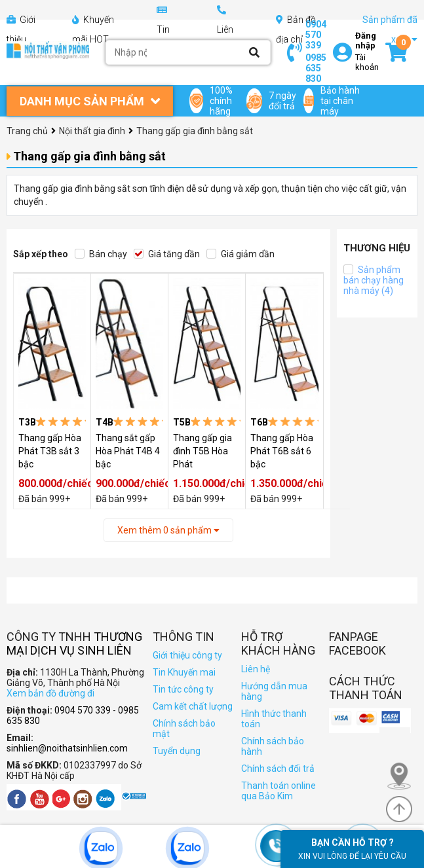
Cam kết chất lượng (193, 706)
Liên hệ (256, 669)
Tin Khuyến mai (184, 672)
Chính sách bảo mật (184, 729)
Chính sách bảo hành (273, 746)
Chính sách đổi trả (278, 769)
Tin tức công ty (183, 689)
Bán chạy (101, 254)
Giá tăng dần (167, 254)
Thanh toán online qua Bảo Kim (279, 791)
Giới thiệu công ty (187, 655)
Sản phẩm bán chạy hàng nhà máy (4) (374, 280)
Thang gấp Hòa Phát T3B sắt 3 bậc (50, 451)
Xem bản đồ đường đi (50, 693)
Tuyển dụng (177, 751)
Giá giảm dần (241, 254)
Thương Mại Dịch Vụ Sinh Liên (74, 643)
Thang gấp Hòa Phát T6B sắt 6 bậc (282, 451)
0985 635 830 (316, 68)
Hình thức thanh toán (274, 719)
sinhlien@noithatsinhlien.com (67, 748)
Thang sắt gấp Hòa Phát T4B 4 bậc (128, 451)
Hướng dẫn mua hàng (274, 691)
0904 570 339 (316, 35)
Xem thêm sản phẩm (168, 530)
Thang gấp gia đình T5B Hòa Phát (202, 451)
